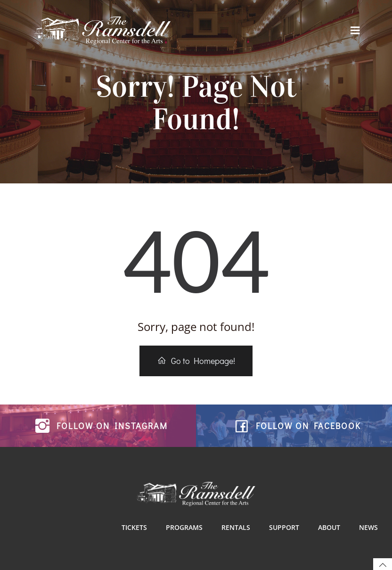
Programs (184, 527)
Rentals (236, 527)
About (329, 527)
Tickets (134, 527)
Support (284, 527)
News (368, 527)
